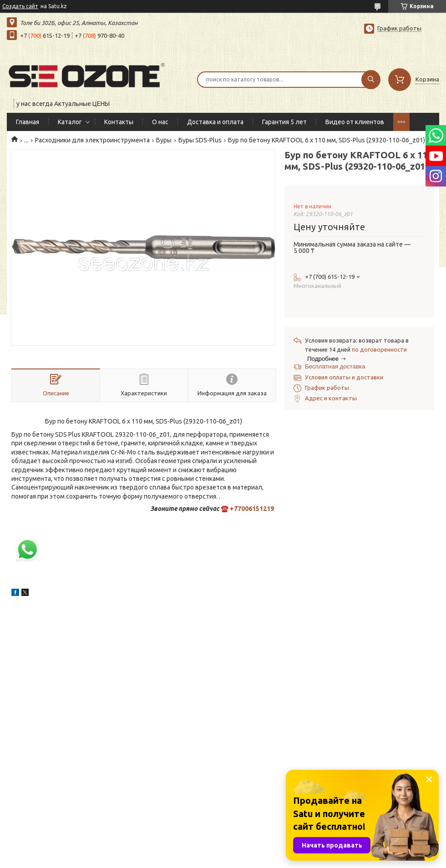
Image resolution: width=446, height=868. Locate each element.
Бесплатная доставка (335, 366)
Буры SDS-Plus (200, 140)
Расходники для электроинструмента (92, 140)
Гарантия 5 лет (284, 122)
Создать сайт (20, 6)
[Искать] (371, 80)
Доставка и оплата (215, 122)
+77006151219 (252, 509)
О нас (160, 122)
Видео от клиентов (355, 122)
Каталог (70, 122)
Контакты (119, 122)
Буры (164, 140)
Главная (28, 122)
